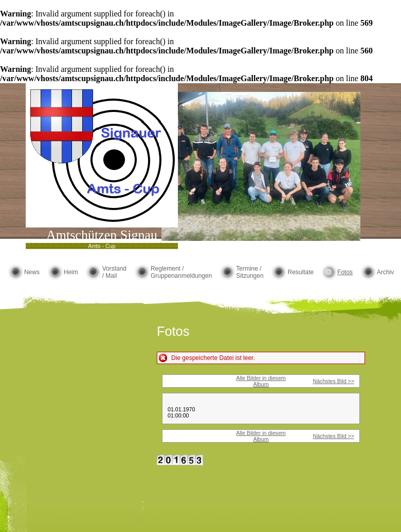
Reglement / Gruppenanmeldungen (181, 272)
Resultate (300, 272)
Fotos (345, 272)
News (32, 272)
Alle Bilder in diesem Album (261, 381)
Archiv (385, 272)
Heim (71, 272)
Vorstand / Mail (114, 272)
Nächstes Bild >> (333, 381)
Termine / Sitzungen (250, 272)
